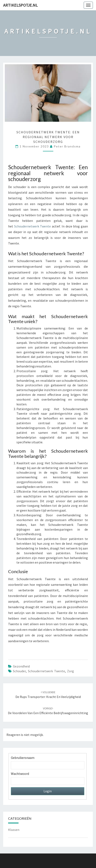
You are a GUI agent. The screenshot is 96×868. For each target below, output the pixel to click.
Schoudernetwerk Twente (33, 226)
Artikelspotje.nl (20, 5)
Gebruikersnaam (23, 758)
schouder (19, 671)
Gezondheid (21, 666)
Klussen (14, 830)
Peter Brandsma (67, 146)
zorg (70, 671)
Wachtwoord (20, 774)
